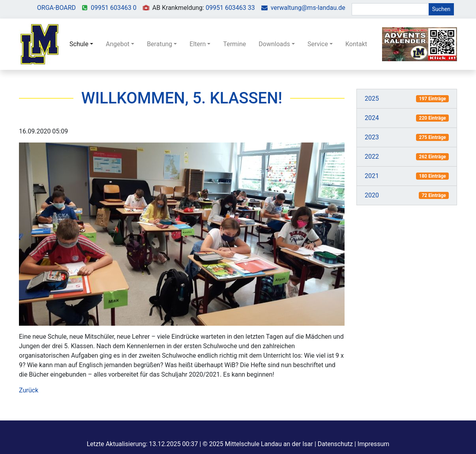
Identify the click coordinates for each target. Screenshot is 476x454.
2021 (372, 176)
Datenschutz (335, 444)
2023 (372, 137)
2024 (372, 118)
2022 (372, 157)
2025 (372, 98)
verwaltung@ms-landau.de (308, 8)
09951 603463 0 (114, 8)
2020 (372, 195)
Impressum (374, 444)
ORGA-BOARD (56, 8)
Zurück (29, 390)
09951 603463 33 (230, 8)
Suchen (441, 9)
